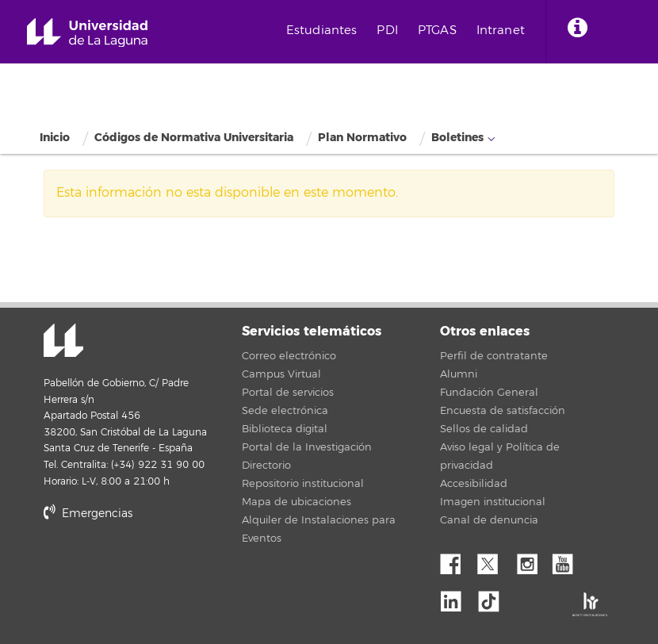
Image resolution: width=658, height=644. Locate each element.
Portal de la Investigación (307, 447)
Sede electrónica (285, 411)
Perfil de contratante (494, 356)
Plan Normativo (362, 138)
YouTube (568, 560)
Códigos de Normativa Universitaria (194, 138)
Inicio (55, 138)
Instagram (531, 560)
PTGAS (437, 31)
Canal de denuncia (489, 520)
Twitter (494, 560)
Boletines (457, 138)
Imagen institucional (493, 502)
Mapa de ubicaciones (296, 502)
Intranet (501, 31)
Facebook (457, 560)
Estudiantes (322, 31)
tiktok (494, 597)
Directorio (266, 466)
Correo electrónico (289, 356)
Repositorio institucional (303, 484)
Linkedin (457, 597)
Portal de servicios (288, 393)
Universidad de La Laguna (87, 33)
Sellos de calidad (484, 429)
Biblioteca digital (285, 429)
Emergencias (88, 514)
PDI (387, 31)
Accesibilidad (474, 484)
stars (163, 568)
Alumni (459, 374)
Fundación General (489, 393)
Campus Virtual (281, 374)
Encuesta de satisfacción (503, 411)
